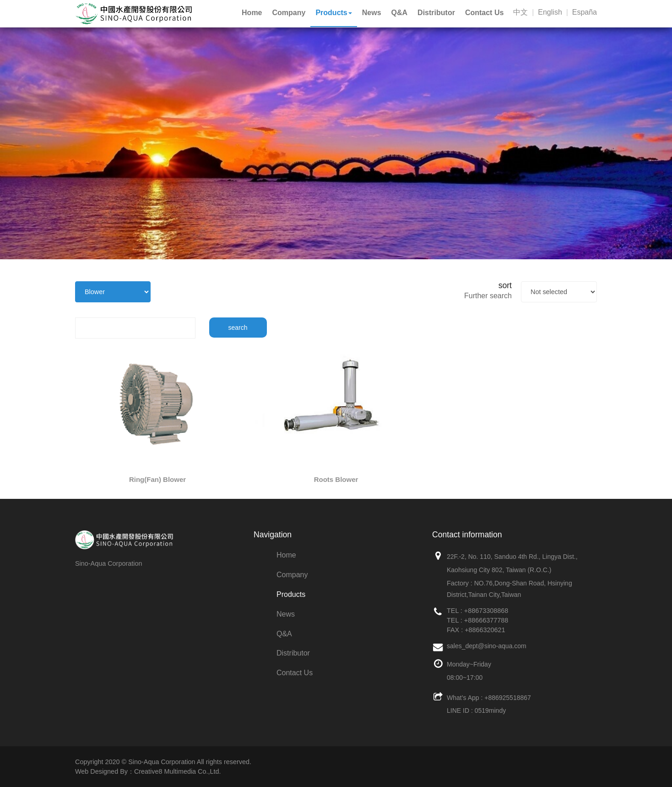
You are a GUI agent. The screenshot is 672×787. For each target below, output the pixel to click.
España (585, 12)
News (286, 614)
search (238, 328)
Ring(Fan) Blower (157, 479)
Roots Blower (336, 479)
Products (291, 594)
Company (292, 575)
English (550, 12)
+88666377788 (486, 620)
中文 (520, 12)
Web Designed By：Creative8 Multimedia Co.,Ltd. (148, 771)
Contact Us (295, 673)
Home (286, 555)
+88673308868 (486, 611)
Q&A (284, 634)
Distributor (293, 653)
